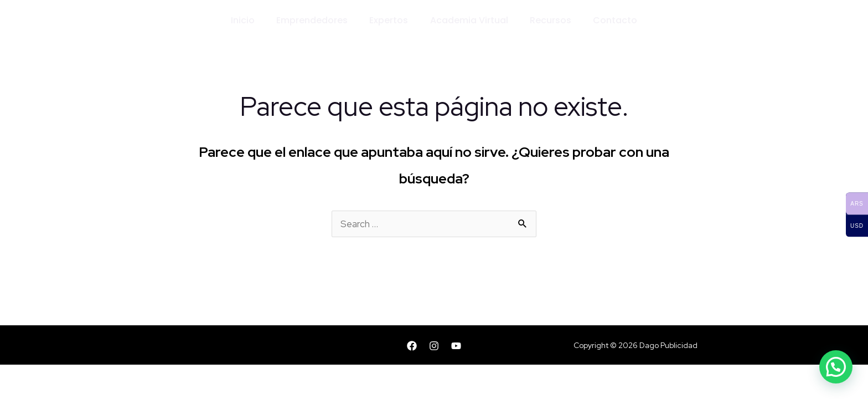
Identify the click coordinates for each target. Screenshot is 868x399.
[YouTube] (456, 346)
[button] (836, 367)
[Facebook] (412, 346)
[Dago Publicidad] (136, 20)
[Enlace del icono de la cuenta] (740, 21)
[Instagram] (434, 346)
